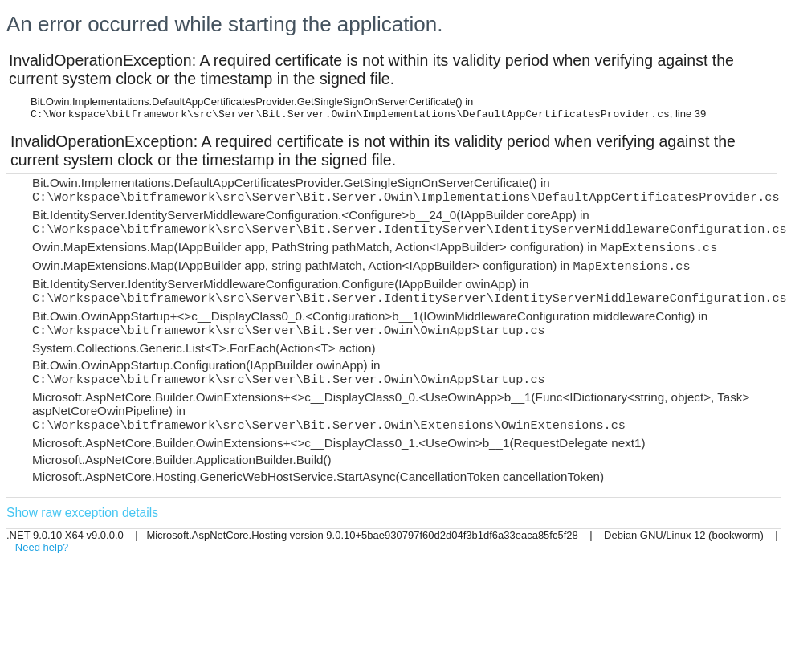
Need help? (42, 547)
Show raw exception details (82, 513)
